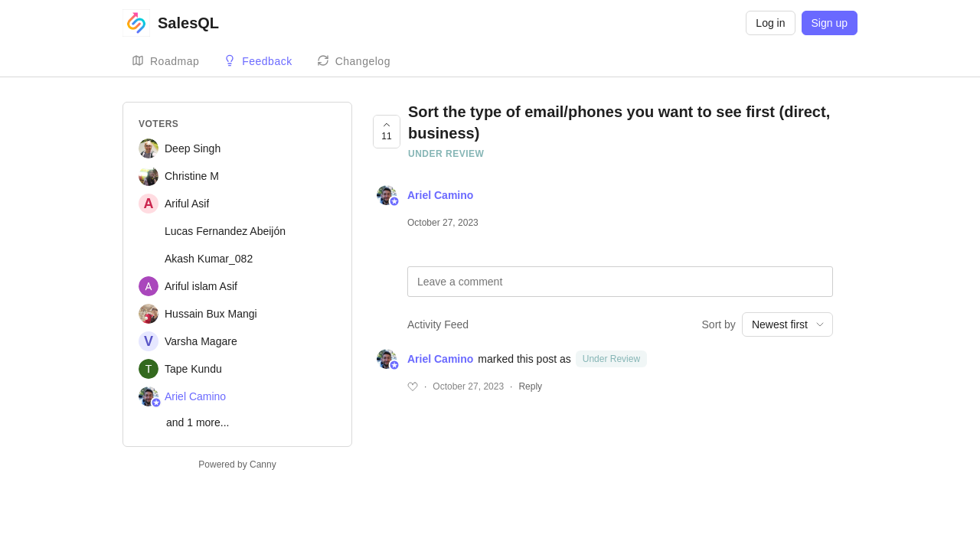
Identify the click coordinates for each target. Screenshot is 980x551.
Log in (770, 23)
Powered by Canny (237, 465)
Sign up (830, 23)
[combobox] (787, 324)
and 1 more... (198, 422)
